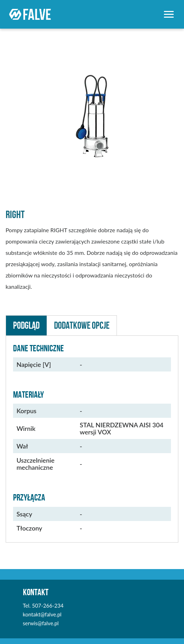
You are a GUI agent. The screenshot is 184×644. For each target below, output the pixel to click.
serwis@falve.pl (41, 623)
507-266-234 (48, 605)
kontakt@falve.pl (42, 614)
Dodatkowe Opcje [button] (82, 325)
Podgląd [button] (26, 325)
